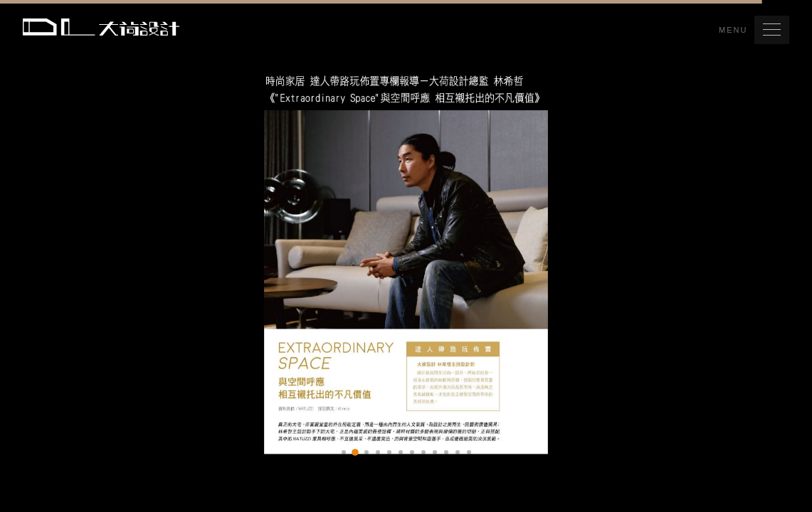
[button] (772, 30)
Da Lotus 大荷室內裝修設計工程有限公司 (101, 27)
